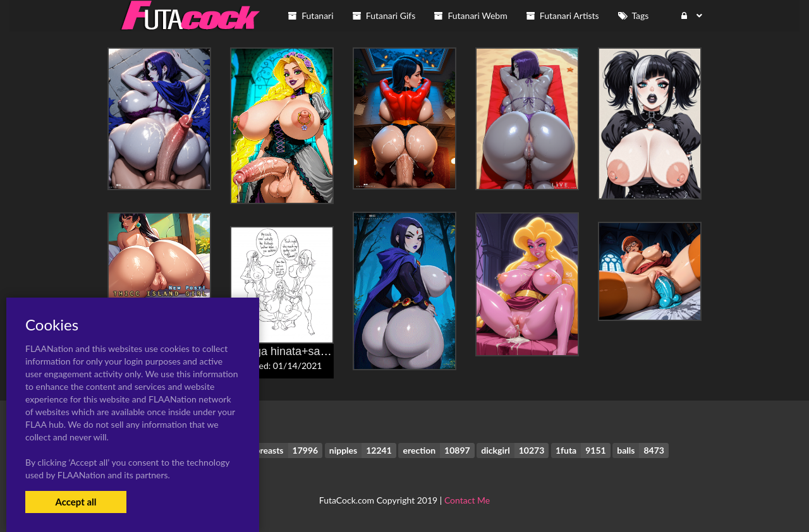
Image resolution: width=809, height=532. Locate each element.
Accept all (76, 502)
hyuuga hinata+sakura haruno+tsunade (329, 351)
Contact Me (467, 500)
